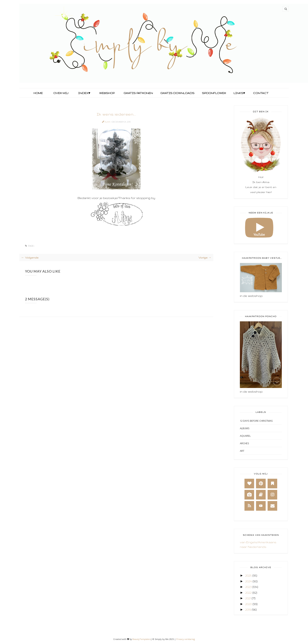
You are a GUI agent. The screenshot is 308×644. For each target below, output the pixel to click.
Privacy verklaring (186, 639)
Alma (108, 122)
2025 (248, 576)
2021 (248, 598)
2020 (249, 604)
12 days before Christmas (256, 421)
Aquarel (245, 436)
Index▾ (84, 93)
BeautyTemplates (141, 639)
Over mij (61, 93)
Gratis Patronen (138, 93)
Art (242, 451)
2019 (248, 610)
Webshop (107, 93)
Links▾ (239, 93)
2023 (248, 587)
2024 (249, 581)
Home (38, 93)
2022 (248, 593)
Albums (245, 428)
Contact (261, 93)
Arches (244, 443)
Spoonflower (214, 93)
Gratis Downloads (177, 93)
